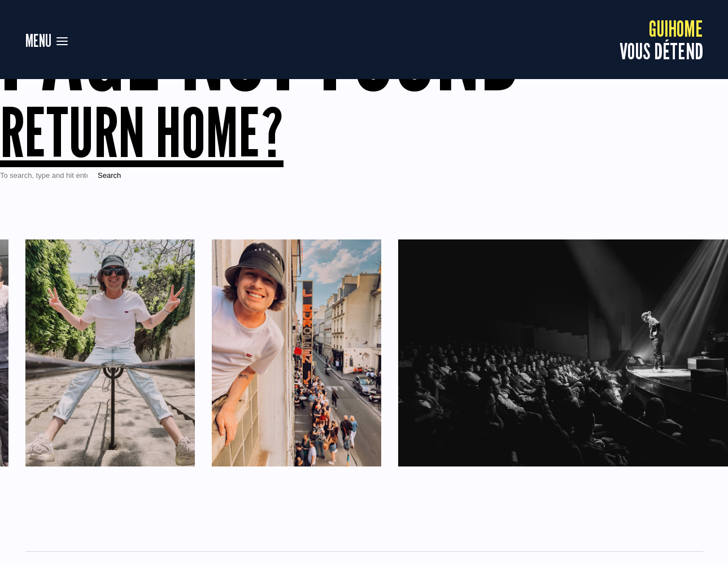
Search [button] (109, 175)
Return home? (142, 132)
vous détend (661, 40)
